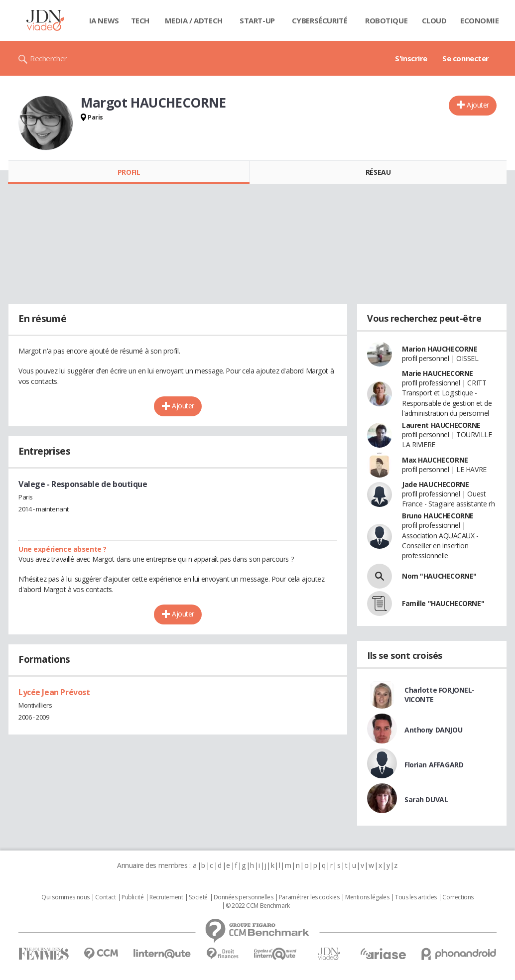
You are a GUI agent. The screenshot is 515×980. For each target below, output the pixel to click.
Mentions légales (367, 897)
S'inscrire (411, 58)
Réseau (378, 172)
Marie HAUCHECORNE (438, 373)
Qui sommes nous (65, 897)
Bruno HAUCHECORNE (438, 516)
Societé (198, 897)
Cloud (434, 20)
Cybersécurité (320, 20)
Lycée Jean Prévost (54, 692)
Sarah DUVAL (426, 799)
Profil (129, 172)
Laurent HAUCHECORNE (441, 425)
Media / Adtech (194, 20)
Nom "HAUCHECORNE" (439, 576)
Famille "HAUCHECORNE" (443, 603)
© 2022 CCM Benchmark (258, 906)
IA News (104, 20)
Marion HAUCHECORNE (440, 349)
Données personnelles (244, 897)
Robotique (386, 20)
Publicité (132, 897)
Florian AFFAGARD (434, 765)
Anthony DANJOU (433, 730)
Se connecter (466, 58)
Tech (140, 20)
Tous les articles (416, 897)
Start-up (257, 20)
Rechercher (49, 58)
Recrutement (166, 897)
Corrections (458, 897)
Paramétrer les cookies (309, 897)
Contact (105, 897)
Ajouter (478, 105)
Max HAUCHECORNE (435, 460)
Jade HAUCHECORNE (435, 484)
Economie (480, 20)
